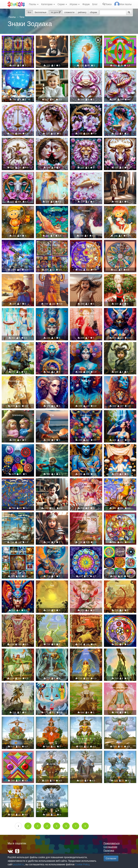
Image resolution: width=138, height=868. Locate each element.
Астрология (18, 75)
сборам (93, 12)
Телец (120, 143)
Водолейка (52, 177)
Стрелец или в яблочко (86, 485)
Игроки (75, 4)
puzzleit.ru (19, 864)
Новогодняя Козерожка (86, 517)
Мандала (120, 619)
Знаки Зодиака (86, 245)
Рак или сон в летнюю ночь (120, 485)
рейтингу (82, 12)
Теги (22, 17)
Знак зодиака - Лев (18, 279)
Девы (120, 245)
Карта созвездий (18, 483)
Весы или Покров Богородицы (120, 451)
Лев (86, 143)
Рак (86, 75)
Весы (52, 41)
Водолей (120, 109)
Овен (18, 177)
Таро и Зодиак (52, 245)
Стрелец (18, 143)
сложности (69, 12)
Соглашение (110, 847)
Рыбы (86, 177)
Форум (86, 4)
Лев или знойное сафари (18, 383)
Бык (86, 688)
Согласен (111, 858)
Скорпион (120, 75)
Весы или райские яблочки (120, 280)
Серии (62, 4)
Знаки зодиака (18, 551)
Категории (48, 4)
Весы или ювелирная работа (18, 314)
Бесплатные (41, 12)
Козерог (86, 41)
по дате (56, 12)
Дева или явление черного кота (86, 314)
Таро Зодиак (18, 41)
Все (30, 12)
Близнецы (52, 143)
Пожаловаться (112, 843)
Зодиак (120, 41)
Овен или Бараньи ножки (120, 689)
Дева (52, 75)
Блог (95, 4)
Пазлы (34, 4)
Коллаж (18, 756)
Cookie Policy (82, 864)
